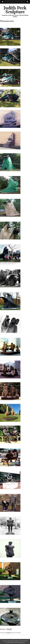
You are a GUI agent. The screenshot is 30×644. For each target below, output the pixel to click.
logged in (9, 633)
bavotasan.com (22, 642)
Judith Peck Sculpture (15, 10)
